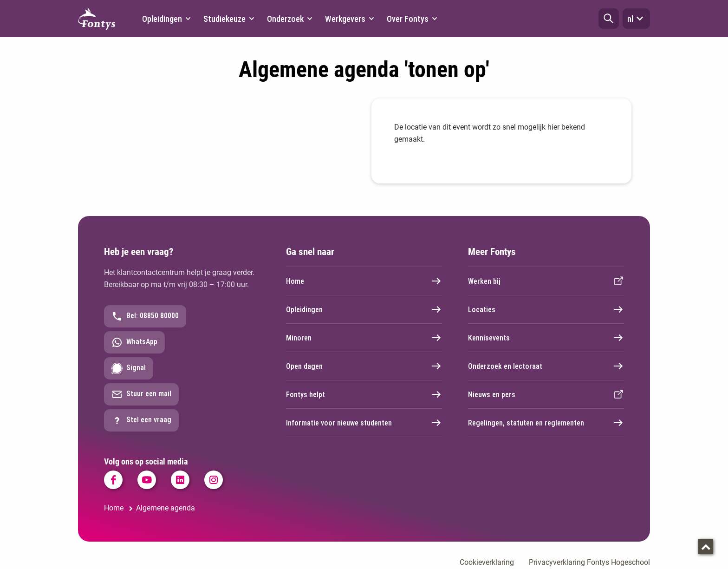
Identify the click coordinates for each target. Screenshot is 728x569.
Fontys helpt (364, 394)
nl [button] (636, 19)
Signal (129, 368)
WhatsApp (134, 342)
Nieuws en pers (546, 394)
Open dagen (364, 366)
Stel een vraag (141, 420)
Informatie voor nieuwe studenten (364, 423)
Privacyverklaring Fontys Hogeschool (589, 562)
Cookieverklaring (487, 562)
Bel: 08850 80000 (145, 316)
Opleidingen (364, 309)
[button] (609, 19)
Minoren (364, 338)
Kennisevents (546, 338)
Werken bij (546, 281)
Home (364, 281)
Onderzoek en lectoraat (546, 366)
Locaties (546, 309)
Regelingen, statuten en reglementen (546, 423)
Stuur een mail (141, 394)
